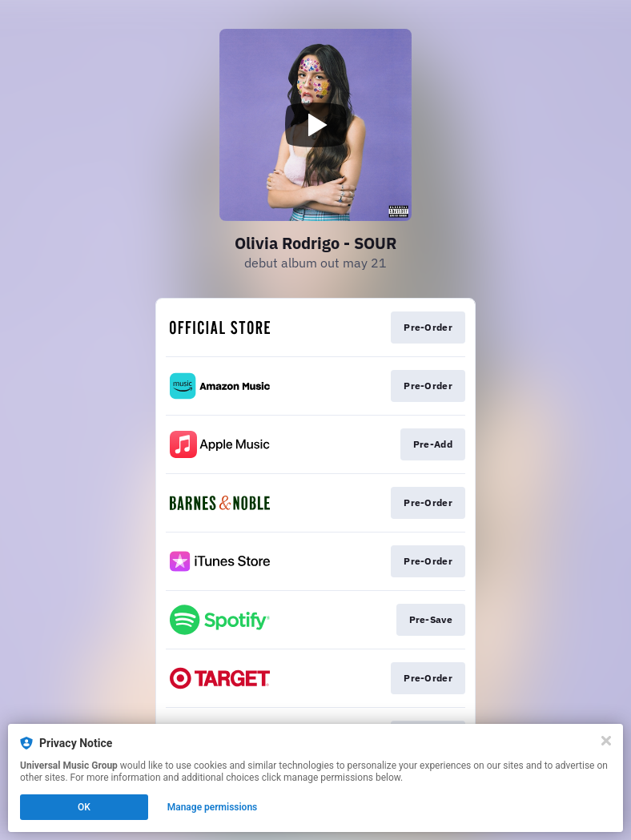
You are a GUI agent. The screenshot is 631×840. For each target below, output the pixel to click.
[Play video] (315, 125)
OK (84, 807)
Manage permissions (213, 807)
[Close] (606, 741)
